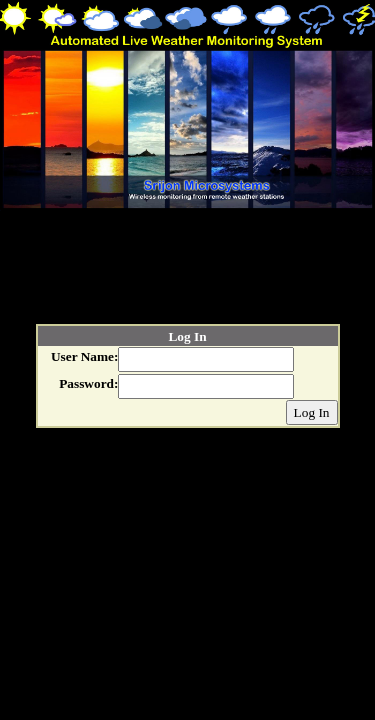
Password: (88, 383)
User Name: (84, 356)
